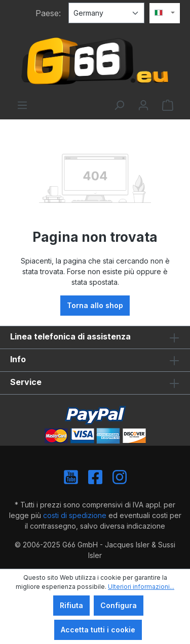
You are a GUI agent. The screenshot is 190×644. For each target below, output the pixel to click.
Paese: (48, 13)
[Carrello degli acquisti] (168, 105)
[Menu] (22, 105)
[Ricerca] (119, 105)
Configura (119, 605)
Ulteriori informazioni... (141, 587)
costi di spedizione (75, 515)
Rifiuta (71, 605)
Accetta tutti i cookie (98, 630)
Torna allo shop (95, 305)
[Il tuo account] (143, 105)
